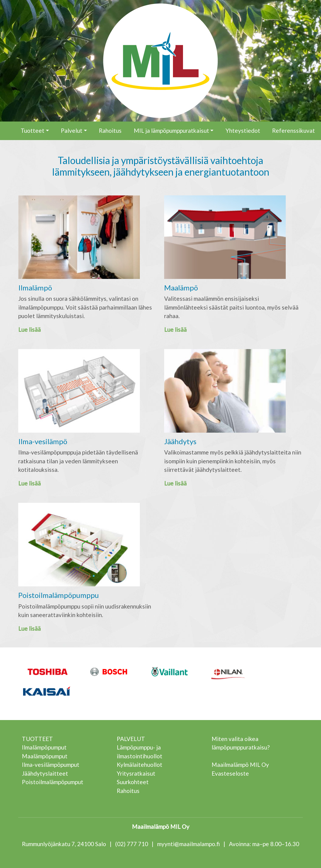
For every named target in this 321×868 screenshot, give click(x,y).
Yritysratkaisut (136, 773)
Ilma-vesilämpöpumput (51, 765)
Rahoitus (110, 130)
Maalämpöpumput (45, 756)
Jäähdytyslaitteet (45, 773)
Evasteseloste (230, 773)
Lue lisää (29, 329)
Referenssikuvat (293, 130)
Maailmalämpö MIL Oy (240, 765)
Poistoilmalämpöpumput (53, 782)
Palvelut (72, 130)
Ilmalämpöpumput (44, 747)
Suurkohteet (133, 782)
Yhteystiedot (243, 130)
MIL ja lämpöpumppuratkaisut (171, 130)
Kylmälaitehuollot (140, 765)
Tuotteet (33, 130)
